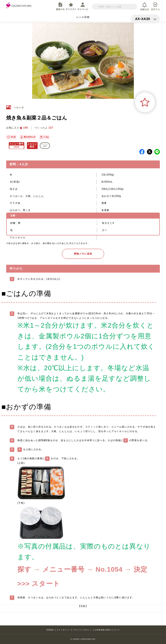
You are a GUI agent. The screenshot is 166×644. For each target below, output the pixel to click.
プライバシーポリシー (83, 630)
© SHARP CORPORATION (83, 639)
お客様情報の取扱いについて (107, 630)
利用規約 (50, 630)
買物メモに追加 (83, 254)
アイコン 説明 (45, 145)
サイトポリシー (64, 630)
